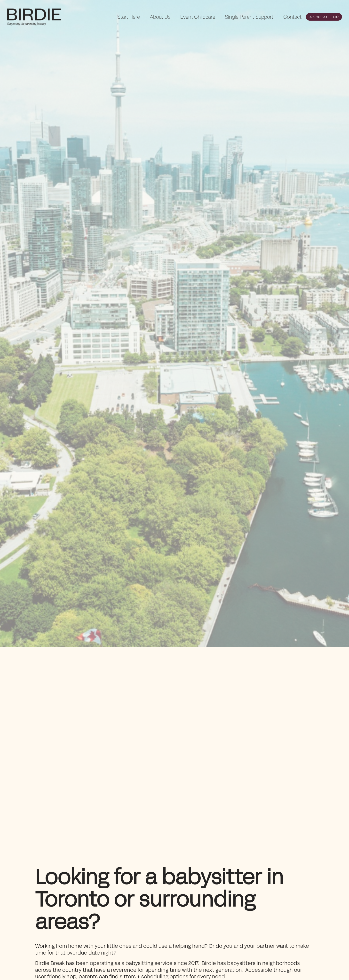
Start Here (129, 17)
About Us (160, 17)
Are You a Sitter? (324, 17)
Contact (292, 17)
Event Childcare (198, 17)
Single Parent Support (249, 17)
